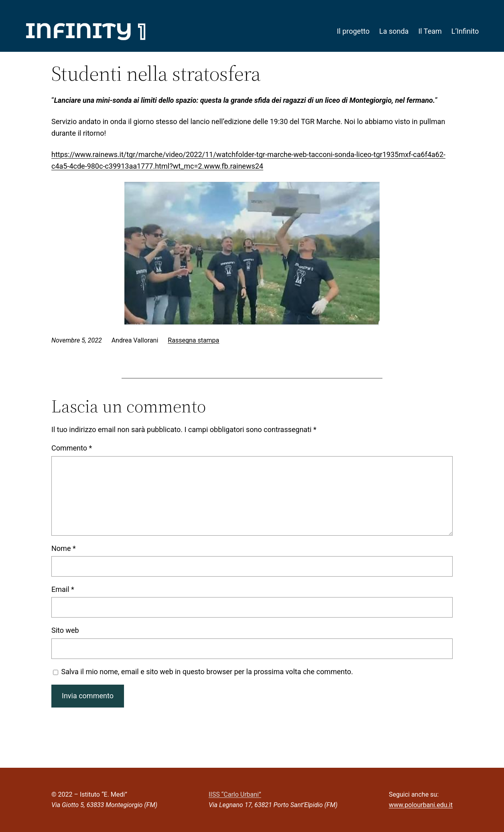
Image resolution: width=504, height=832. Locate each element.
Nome (64, 548)
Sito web (65, 630)
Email (63, 589)
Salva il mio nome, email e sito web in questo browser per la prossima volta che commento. (207, 672)
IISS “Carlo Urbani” (235, 794)
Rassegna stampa (193, 340)
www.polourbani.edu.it (421, 805)
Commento (72, 448)
